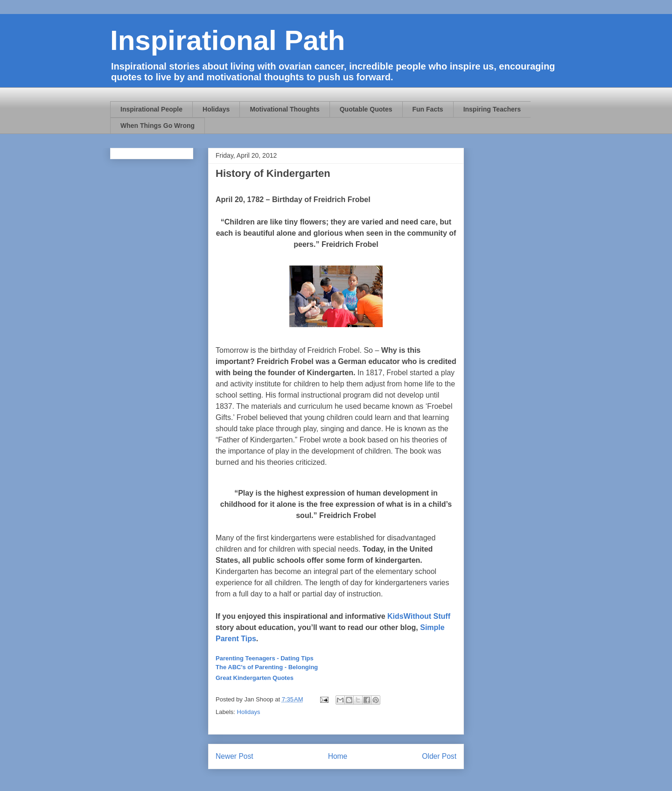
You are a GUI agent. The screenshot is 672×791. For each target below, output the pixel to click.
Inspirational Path (227, 40)
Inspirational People (151, 109)
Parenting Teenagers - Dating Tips (265, 658)
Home (338, 756)
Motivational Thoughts (284, 109)
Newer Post (234, 756)
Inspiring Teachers (492, 109)
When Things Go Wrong (157, 126)
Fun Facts (428, 109)
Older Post (439, 756)
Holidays (216, 109)
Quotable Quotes (366, 109)
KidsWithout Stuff (419, 616)
